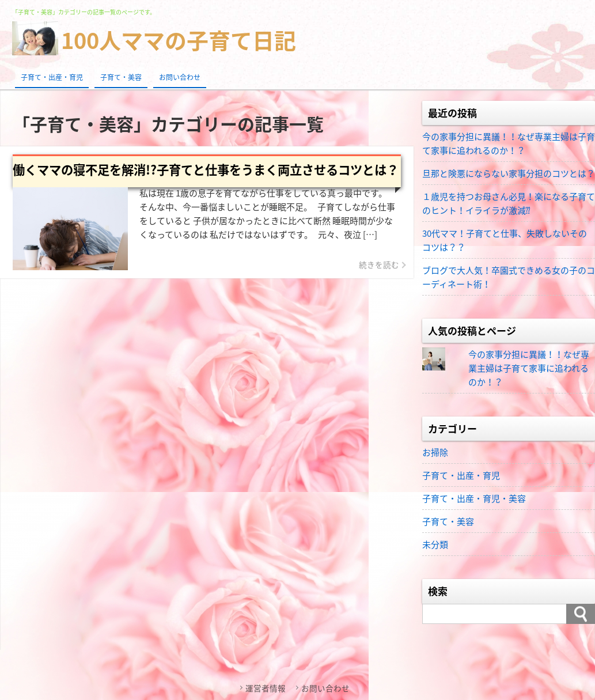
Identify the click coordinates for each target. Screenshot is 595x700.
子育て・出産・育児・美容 (474, 498)
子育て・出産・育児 (52, 77)
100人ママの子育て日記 (179, 40)
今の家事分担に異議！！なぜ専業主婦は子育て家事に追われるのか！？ (509, 143)
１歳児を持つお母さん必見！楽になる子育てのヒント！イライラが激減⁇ (509, 203)
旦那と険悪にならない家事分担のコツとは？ (509, 173)
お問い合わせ (180, 77)
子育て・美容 (121, 77)
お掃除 (435, 452)
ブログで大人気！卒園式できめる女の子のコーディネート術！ (509, 277)
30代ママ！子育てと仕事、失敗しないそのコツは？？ (505, 240)
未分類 (435, 544)
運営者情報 (266, 688)
